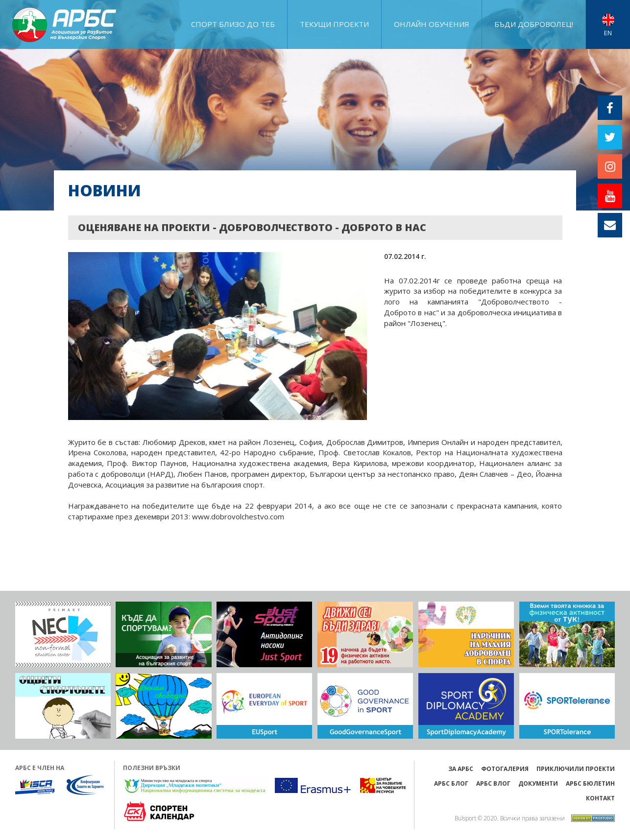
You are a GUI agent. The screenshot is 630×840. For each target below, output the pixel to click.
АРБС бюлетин (590, 783)
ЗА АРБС (461, 769)
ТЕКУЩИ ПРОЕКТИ (334, 24)
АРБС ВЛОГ (493, 783)
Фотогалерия (505, 769)
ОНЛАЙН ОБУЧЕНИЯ (432, 24)
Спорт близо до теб (233, 24)
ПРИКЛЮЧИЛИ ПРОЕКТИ (576, 769)
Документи (538, 783)
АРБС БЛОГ (451, 783)
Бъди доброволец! (534, 24)
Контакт (600, 798)
